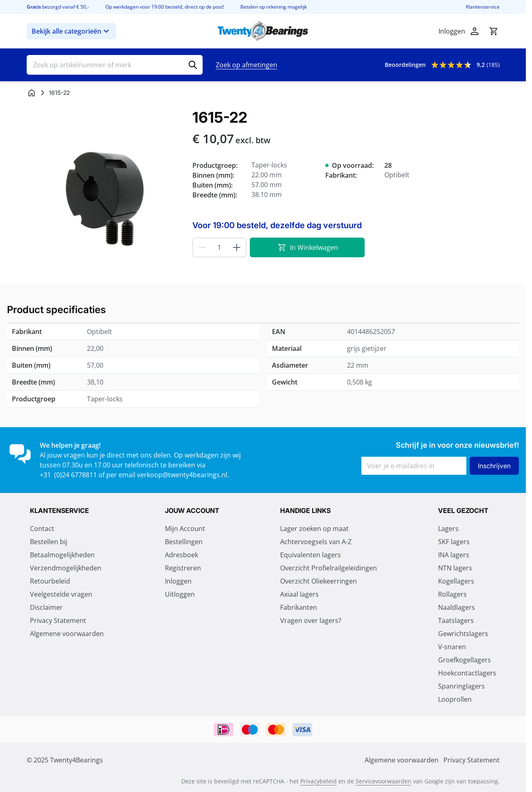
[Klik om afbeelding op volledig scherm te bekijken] (105, 188)
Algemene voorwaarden (67, 634)
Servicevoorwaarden (384, 781)
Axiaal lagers (299, 594)
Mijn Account (185, 529)
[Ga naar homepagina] (32, 93)
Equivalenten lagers (311, 555)
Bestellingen (184, 542)
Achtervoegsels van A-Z (316, 542)
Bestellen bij (49, 542)
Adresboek (182, 555)
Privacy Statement (58, 620)
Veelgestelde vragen (61, 594)
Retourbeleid (50, 581)
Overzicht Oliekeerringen (319, 581)
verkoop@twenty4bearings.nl (182, 475)
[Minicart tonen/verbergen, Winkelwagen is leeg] (493, 31)
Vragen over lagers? (311, 620)
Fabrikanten (299, 607)
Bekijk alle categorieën (71, 31)
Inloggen (178, 581)
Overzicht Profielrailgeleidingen (329, 568)
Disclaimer (46, 607)
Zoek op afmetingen (247, 65)
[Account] (475, 31)
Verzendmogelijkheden (66, 568)
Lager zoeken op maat (314, 529)
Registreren (183, 568)
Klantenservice (483, 7)
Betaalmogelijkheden (62, 555)
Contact (42, 529)
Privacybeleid (319, 781)
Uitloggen (180, 594)
